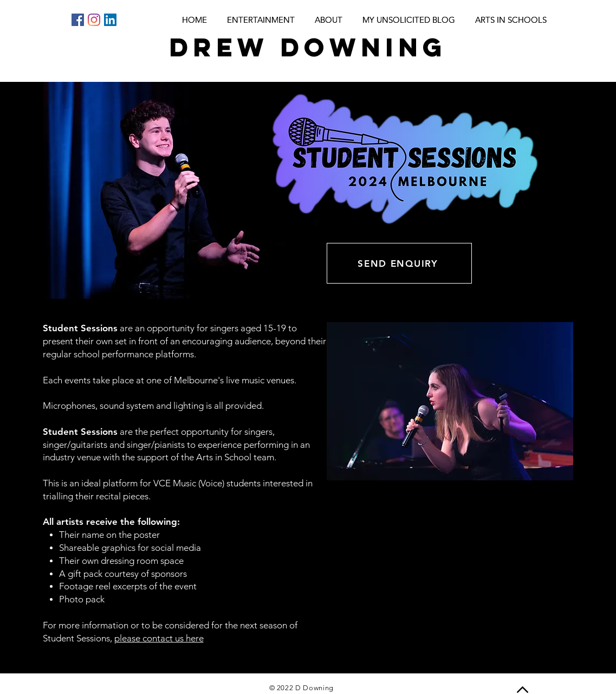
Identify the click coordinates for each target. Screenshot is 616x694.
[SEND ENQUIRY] (399, 263)
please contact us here (159, 638)
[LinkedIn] (110, 20)
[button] (450, 401)
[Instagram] (94, 20)
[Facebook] (78, 20)
